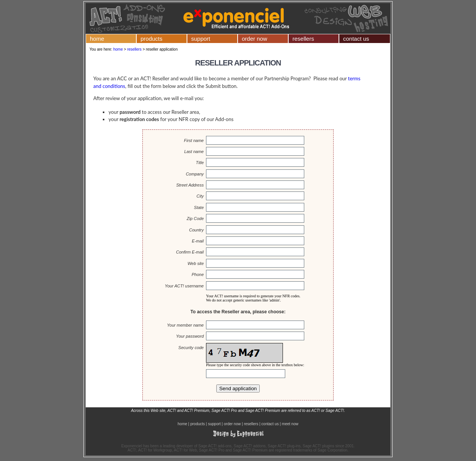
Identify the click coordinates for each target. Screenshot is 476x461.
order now (255, 39)
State (199, 207)
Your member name (185, 325)
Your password (190, 336)
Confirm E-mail (190, 252)
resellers (303, 39)
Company (195, 174)
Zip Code (195, 219)
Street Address (190, 185)
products (152, 39)
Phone (198, 274)
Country (196, 230)
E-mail (198, 241)
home (97, 39)
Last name (194, 152)
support (201, 39)
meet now (290, 424)
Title (200, 163)
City (200, 196)
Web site (196, 263)
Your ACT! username (184, 286)
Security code (191, 348)
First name (194, 140)
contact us (356, 39)
